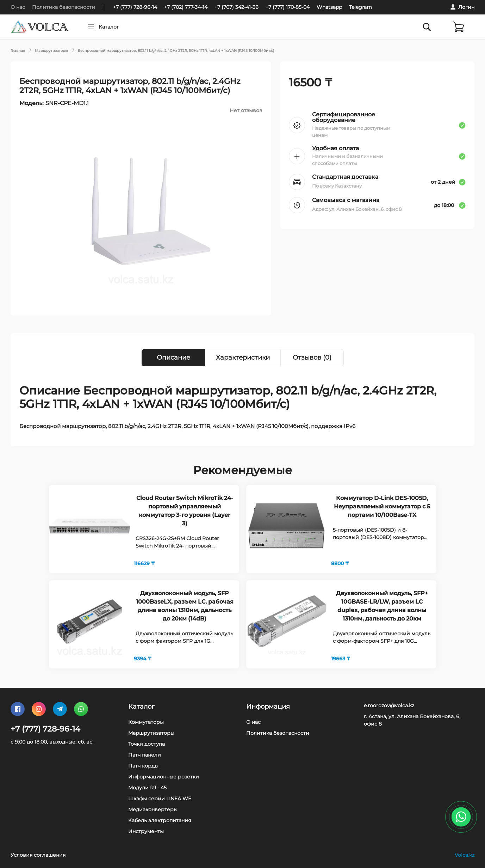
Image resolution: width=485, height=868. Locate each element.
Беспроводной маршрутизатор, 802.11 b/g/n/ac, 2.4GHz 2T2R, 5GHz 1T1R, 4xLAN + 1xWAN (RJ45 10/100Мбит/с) (176, 51)
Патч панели (145, 755)
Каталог (122, 27)
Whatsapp (329, 7)
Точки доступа (147, 744)
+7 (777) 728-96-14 (135, 7)
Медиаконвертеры (153, 809)
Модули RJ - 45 (147, 788)
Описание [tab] (173, 357)
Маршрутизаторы (51, 51)
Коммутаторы (146, 722)
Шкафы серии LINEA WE (160, 799)
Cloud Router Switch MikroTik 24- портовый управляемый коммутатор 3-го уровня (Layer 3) (185, 511)
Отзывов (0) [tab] (312, 357)
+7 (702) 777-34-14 (186, 7)
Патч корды (143, 766)
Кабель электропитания (160, 820)
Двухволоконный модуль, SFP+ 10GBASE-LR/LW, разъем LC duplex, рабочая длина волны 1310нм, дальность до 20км (382, 606)
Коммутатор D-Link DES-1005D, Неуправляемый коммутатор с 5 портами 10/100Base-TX (382, 506)
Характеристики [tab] (243, 357)
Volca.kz (465, 855)
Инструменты (146, 831)
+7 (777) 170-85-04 (288, 7)
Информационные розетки (164, 777)
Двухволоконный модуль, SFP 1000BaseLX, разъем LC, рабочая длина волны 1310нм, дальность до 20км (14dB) (185, 606)
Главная (18, 51)
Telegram (360, 7)
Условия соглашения (38, 855)
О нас (18, 7)
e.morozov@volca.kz (389, 705)
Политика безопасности (64, 7)
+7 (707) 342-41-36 (237, 7)
